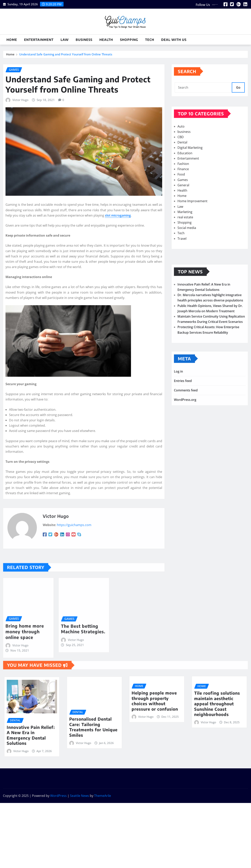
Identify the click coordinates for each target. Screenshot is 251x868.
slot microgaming (118, 294)
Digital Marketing (190, 174)
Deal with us (174, 40)
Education (185, 179)
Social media (187, 254)
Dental (182, 168)
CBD (181, 163)
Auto (181, 152)
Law (65, 40)
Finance (183, 195)
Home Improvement (192, 227)
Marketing (185, 238)
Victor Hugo (20, 179)
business (84, 40)
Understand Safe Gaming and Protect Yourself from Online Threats (66, 56)
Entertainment (39, 40)
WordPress (58, 796)
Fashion (183, 190)
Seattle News (80, 796)
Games (183, 206)
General (183, 211)
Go (238, 93)
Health (106, 40)
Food (181, 200)
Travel (182, 265)
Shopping (129, 40)
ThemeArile (103, 796)
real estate (185, 243)
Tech (150, 40)
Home (12, 40)
